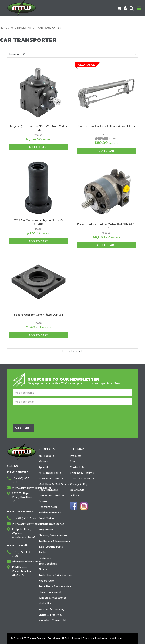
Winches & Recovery (52, 609)
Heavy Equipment (50, 592)
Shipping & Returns (82, 473)
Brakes (43, 501)
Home (3, 28)
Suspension (46, 530)
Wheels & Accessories (52, 598)
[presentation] (42, 415)
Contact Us (77, 467)
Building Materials (50, 513)
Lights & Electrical (50, 615)
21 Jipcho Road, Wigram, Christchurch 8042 (23, 533)
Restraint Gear (48, 507)
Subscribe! (23, 428)
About (74, 461)
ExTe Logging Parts (51, 547)
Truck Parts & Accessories (53, 586)
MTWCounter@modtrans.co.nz (24, 488)
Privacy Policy (79, 484)
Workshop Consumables (53, 620)
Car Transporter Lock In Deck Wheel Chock (106, 126)
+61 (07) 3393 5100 (21, 554)
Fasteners (45, 558)
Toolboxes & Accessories (53, 541)
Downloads (77, 490)
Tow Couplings (48, 564)
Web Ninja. (117, 638)
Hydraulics (45, 603)
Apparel (43, 467)
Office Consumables (51, 495)
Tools (42, 552)
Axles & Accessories (51, 478)
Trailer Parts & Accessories (53, 575)
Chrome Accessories (51, 524)
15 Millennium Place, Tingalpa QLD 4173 (21, 571)
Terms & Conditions (82, 478)
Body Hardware (48, 490)
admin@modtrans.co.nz (24, 562)
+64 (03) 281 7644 (24, 518)
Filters (43, 569)
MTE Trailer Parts (23, 28)
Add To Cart (39, 147)
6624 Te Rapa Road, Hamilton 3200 (22, 497)
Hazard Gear (46, 581)
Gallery (74, 495)
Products (76, 456)
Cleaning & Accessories (53, 535)
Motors (43, 461)
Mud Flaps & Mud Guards (53, 484)
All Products (46, 456)
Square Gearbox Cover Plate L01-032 (39, 315)
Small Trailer (46, 518)
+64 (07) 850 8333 (21, 480)
